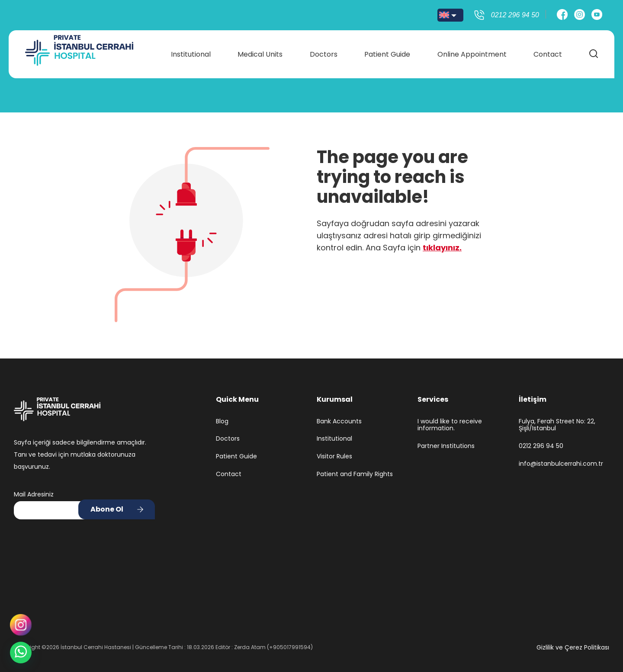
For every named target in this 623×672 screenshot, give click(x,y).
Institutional (192, 53)
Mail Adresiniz (34, 494)
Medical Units (261, 53)
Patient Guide (387, 53)
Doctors (324, 53)
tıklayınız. (442, 248)
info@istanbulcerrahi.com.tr (561, 464)
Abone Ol (107, 509)
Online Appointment (471, 53)
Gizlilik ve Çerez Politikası (573, 647)
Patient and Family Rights (355, 474)
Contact (546, 53)
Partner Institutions (446, 446)
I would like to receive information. (450, 425)
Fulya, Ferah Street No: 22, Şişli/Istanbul (557, 425)
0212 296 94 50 (541, 446)
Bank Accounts (339, 421)
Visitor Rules (334, 456)
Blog (222, 421)
